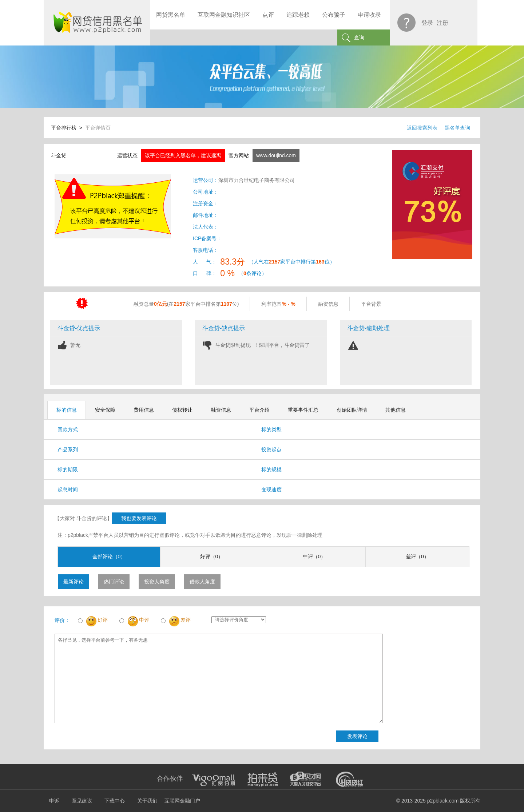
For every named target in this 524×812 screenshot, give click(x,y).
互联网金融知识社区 (224, 15)
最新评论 (74, 582)
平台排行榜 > (68, 128)
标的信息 (67, 410)
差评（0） (417, 556)
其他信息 (396, 410)
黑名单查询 (457, 128)
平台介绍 (259, 410)
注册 (442, 23)
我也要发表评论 (139, 518)
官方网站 (239, 155)
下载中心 (115, 801)
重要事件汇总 (303, 410)
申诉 (54, 801)
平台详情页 (98, 128)
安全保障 (105, 410)
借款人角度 (202, 582)
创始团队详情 (352, 410)
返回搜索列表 (422, 128)
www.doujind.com (276, 155)
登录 (427, 23)
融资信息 (221, 410)
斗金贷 (59, 155)
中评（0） (314, 556)
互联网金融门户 (182, 801)
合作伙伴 (170, 779)
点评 (268, 15)
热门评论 (114, 582)
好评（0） (212, 556)
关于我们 (147, 801)
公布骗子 (334, 15)
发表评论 (357, 736)
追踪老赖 (298, 15)
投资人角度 (157, 582)
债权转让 (182, 410)
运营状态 (127, 155)
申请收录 (369, 15)
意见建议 (82, 801)
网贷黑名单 (171, 15)
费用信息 (144, 410)
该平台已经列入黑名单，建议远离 (183, 155)
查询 (359, 37)
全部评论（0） (109, 556)
